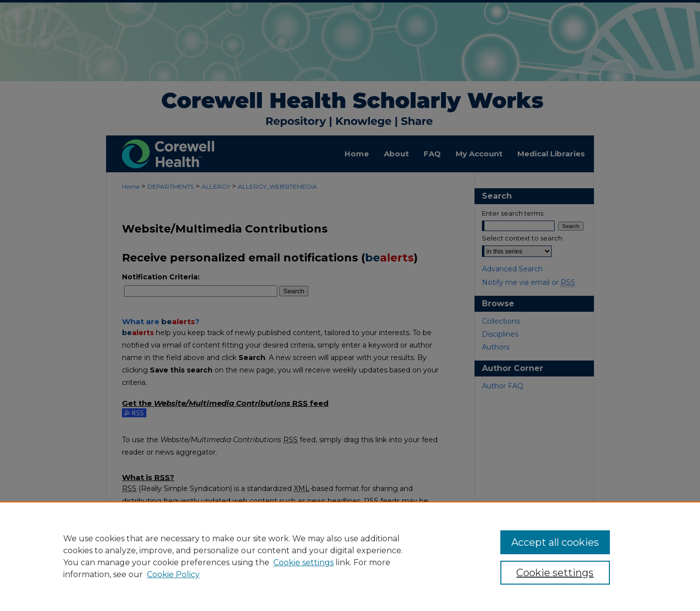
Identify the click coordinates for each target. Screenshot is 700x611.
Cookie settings (303, 562)
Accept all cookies (555, 542)
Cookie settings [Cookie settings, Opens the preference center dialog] (555, 573)
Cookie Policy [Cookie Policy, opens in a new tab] (173, 574)
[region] (350, 556)
